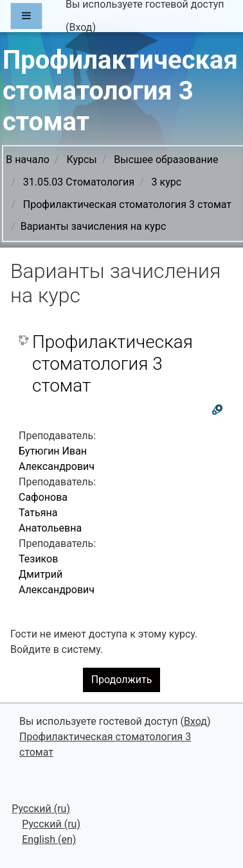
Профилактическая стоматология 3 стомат (127, 204)
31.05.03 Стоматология (79, 182)
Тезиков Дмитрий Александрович (57, 574)
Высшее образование (166, 160)
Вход (80, 27)
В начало (28, 160)
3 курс (167, 182)
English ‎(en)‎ (49, 839)
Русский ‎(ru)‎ (41, 809)
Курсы (81, 160)
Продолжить (122, 680)
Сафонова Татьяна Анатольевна (50, 513)
